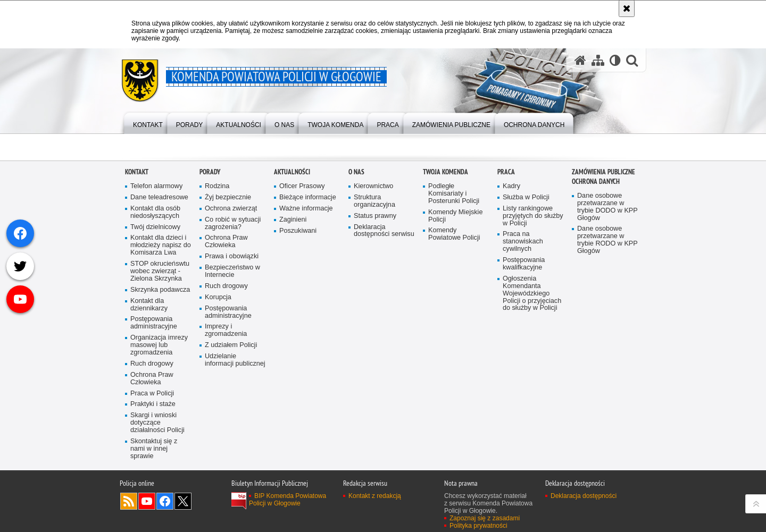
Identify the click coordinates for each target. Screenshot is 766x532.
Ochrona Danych (596, 181)
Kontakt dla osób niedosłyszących (155, 212)
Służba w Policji (526, 197)
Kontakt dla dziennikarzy (149, 305)
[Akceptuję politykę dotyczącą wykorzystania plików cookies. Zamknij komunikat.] (627, 9)
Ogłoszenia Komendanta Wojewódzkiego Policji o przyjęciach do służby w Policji (532, 294)
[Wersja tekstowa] (615, 60)
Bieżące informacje (308, 197)
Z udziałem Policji (231, 345)
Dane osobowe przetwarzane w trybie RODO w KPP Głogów (607, 240)
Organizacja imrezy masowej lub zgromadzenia (159, 345)
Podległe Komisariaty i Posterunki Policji (454, 194)
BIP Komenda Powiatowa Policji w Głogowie (288, 500)
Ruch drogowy (152, 364)
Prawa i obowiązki (232, 256)
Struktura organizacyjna (374, 201)
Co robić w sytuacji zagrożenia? (233, 223)
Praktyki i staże (153, 404)
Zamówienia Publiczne (603, 172)
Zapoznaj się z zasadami (485, 518)
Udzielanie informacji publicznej (235, 360)
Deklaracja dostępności (584, 496)
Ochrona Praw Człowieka (152, 379)
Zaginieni (293, 220)
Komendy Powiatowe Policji (454, 234)
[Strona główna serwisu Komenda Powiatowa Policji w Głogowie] (580, 60)
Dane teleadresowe (159, 197)
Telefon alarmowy (156, 186)
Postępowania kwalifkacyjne (524, 264)
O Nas (356, 172)
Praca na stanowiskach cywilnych (523, 242)
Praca (506, 172)
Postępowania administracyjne (154, 323)
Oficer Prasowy (302, 186)
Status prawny (375, 216)
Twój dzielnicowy (155, 227)
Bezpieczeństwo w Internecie (232, 271)
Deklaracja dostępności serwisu (384, 231)
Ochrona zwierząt (231, 209)
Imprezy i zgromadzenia (226, 330)
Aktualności (292, 172)
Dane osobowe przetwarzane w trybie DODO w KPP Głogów (607, 207)
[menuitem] (148, 123)
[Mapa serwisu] (598, 60)
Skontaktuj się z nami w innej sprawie (154, 449)
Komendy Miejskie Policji (455, 216)
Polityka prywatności (478, 526)
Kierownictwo (373, 186)
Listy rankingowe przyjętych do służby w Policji (533, 216)
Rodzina (217, 186)
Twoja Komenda (446, 172)
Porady (210, 172)
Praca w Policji (152, 394)
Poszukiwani (298, 231)
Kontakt (137, 172)
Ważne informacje (306, 209)
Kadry (511, 186)
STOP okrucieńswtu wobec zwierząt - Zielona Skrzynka (160, 271)
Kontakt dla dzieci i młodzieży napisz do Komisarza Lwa (161, 245)
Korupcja (218, 297)
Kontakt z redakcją (375, 496)
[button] (632, 60)
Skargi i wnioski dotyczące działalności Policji (157, 423)
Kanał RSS (129, 501)
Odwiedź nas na (147, 501)
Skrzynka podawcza (160, 290)
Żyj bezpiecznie (228, 197)
